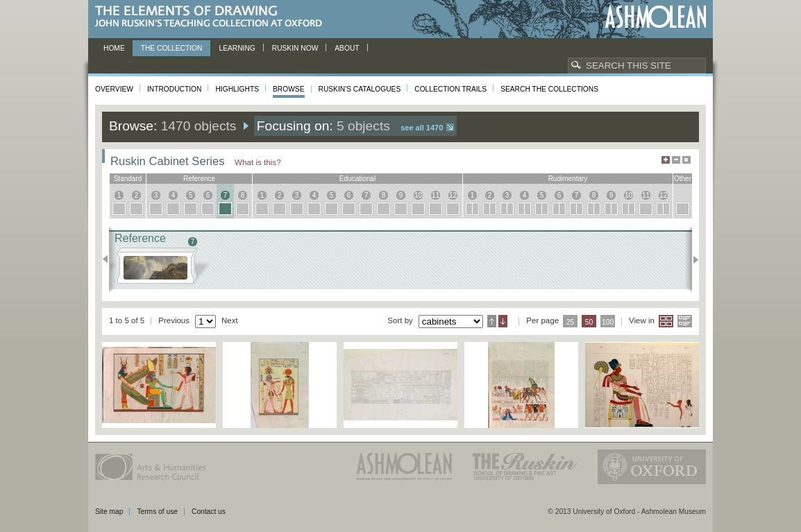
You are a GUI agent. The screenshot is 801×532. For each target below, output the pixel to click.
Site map (109, 512)
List (685, 321)
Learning (237, 48)
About (347, 48)
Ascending (492, 321)
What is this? (258, 162)
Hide (686, 160)
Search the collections (549, 89)
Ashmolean (656, 17)
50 (589, 322)
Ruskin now (295, 48)
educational (357, 179)
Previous (109, 259)
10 (418, 195)
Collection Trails (450, 89)
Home (114, 48)
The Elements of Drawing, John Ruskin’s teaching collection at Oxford (213, 17)
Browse (289, 89)
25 (571, 322)
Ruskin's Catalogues (360, 89)
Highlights (237, 89)
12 (453, 195)
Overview (114, 89)
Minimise (676, 160)
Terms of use (157, 512)
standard (128, 179)
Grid (666, 321)
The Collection (172, 48)
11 (436, 195)
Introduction (174, 89)
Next (692, 259)
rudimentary (568, 179)
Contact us (209, 512)
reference (199, 179)
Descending (503, 321)
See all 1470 (422, 128)
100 (608, 322)
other (683, 179)
